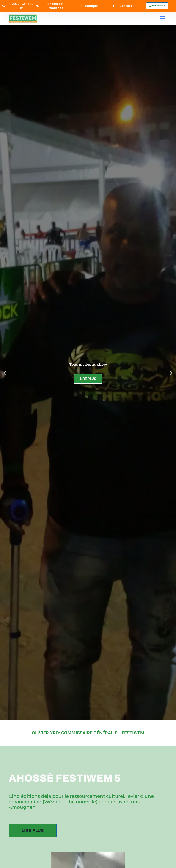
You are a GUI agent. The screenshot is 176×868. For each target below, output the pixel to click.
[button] (162, 19)
